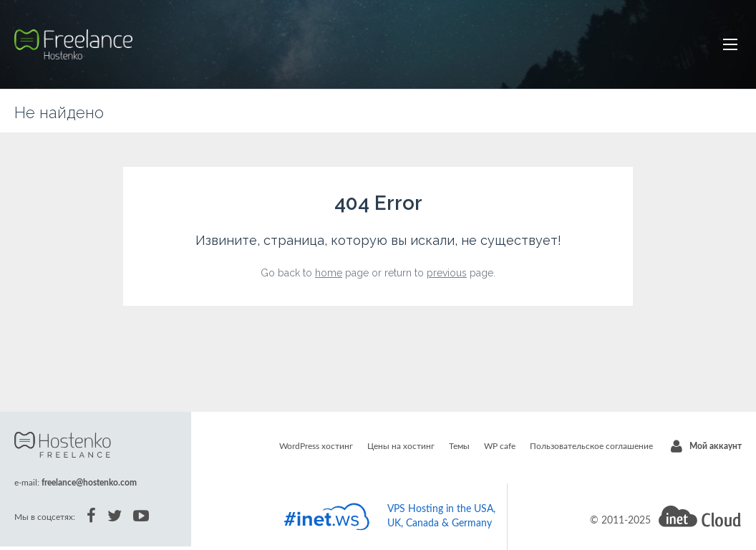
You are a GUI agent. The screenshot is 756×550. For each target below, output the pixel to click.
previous (447, 273)
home (329, 273)
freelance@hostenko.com (89, 483)
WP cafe (500, 446)
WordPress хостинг (316, 446)
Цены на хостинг (401, 446)
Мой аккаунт (716, 446)
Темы (459, 446)
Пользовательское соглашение (591, 446)
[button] (730, 44)
